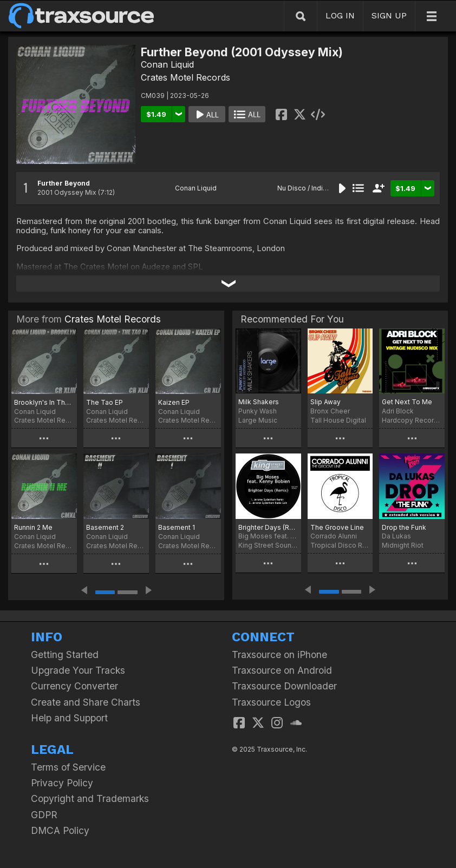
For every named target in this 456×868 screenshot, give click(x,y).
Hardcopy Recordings (412, 420)
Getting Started (65, 655)
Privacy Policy (62, 783)
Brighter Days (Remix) (268, 527)
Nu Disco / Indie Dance (313, 188)
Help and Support (69, 718)
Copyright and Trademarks (90, 798)
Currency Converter (74, 686)
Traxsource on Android (282, 670)
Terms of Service (68, 767)
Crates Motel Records (185, 77)
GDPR (44, 815)
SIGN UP (389, 15)
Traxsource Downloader (284, 686)
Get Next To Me (407, 402)
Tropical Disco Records (340, 545)
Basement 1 (177, 527)
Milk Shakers (259, 402)
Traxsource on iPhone (279, 655)
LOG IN (340, 15)
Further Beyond (64, 183)
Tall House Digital (338, 420)
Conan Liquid (167, 64)
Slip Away (325, 402)
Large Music (258, 420)
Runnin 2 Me (33, 527)
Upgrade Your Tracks (78, 670)
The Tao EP (105, 402)
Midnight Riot (403, 545)
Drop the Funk (404, 527)
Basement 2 (105, 527)
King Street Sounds (268, 545)
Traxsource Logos (271, 702)
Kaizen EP (174, 402)
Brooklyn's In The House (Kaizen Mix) (44, 402)
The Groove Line (337, 527)
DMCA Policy (60, 830)
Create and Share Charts (86, 702)
